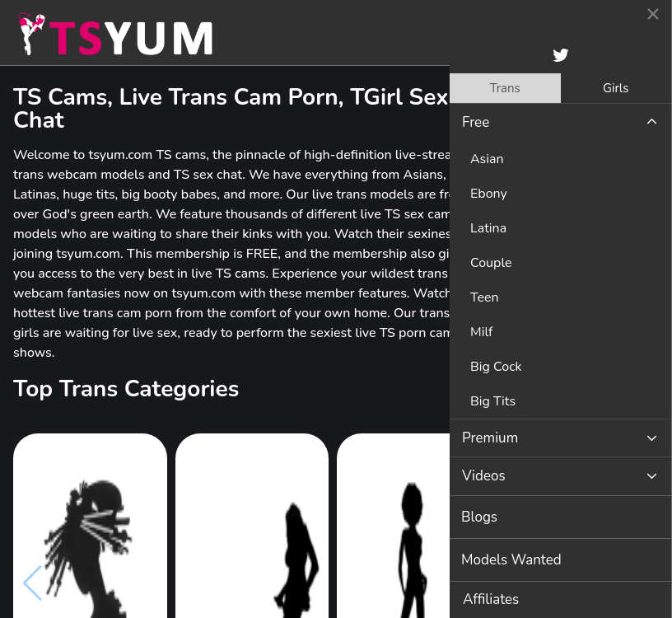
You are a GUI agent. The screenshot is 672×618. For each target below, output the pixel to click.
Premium (490, 438)
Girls (616, 88)
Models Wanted (511, 560)
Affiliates (491, 599)
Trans (505, 88)
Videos (484, 476)
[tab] (505, 88)
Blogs (479, 517)
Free (476, 122)
